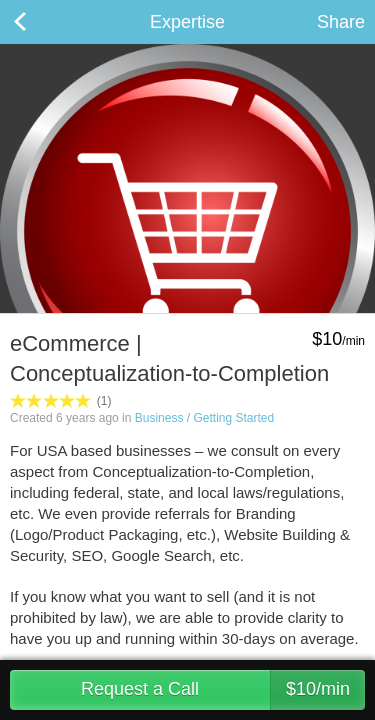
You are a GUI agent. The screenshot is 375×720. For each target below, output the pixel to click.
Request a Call (223, 690)
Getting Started (233, 418)
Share (341, 22)
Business (159, 418)
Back (40, 22)
